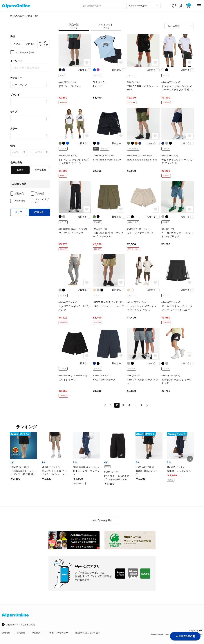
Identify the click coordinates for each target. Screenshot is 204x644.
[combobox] (103, 6)
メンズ (17, 44)
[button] (190, 459)
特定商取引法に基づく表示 (87, 633)
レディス (30, 44)
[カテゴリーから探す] (143, 6)
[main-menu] (199, 6)
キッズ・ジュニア (44, 44)
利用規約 (36, 633)
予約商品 (40, 194)
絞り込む (39, 212)
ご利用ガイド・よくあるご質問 (20, 625)
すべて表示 (40, 170)
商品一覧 (74, 26)
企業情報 (6, 633)
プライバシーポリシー (58, 633)
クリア (19, 212)
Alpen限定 (20, 201)
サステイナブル (42, 201)
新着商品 (19, 194)
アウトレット (106, 26)
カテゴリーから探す (102, 520)
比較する (82, 70)
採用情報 (21, 633)
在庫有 (20, 170)
